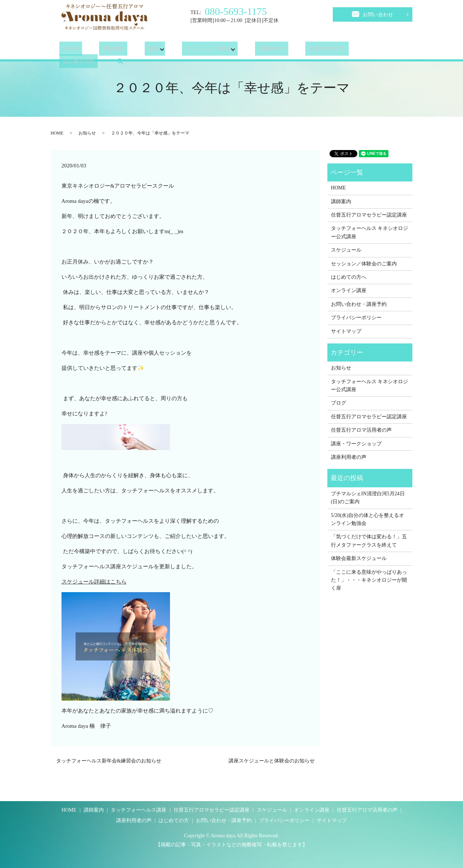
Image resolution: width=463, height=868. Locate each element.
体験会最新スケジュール (359, 558)
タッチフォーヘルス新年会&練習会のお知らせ (109, 761)
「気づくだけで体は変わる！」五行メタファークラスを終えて (369, 541)
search (387, 50)
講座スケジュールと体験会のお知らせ (272, 761)
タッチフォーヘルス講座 (139, 810)
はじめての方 (350, 50)
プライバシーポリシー (356, 318)
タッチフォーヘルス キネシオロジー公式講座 (370, 232)
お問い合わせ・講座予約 (359, 304)
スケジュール (346, 250)
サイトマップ (346, 331)
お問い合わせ (373, 13)
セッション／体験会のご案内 (364, 264)
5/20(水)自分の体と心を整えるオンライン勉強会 (368, 519)
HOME (67, 50)
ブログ (339, 403)
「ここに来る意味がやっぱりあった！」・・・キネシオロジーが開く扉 (369, 580)
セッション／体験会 (189, 50)
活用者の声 (252, 50)
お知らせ (87, 133)
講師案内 (102, 50)
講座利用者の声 (300, 50)
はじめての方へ (349, 277)
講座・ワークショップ (356, 444)
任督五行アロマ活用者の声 (361, 430)
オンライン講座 (349, 290)
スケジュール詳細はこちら (94, 582)
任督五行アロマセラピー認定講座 (369, 215)
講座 (134, 50)
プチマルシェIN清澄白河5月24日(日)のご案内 (368, 498)
